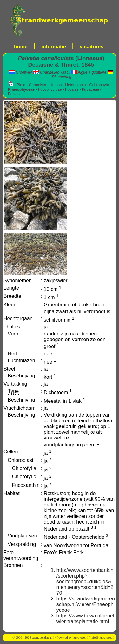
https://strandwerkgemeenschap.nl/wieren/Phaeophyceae (86, 604)
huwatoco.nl (80, 638)
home (21, 47)
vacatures (92, 47)
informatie (53, 47)
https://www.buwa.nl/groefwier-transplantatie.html (85, 619)
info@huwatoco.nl (102, 638)
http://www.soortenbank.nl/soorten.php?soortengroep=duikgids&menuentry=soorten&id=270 (86, 582)
